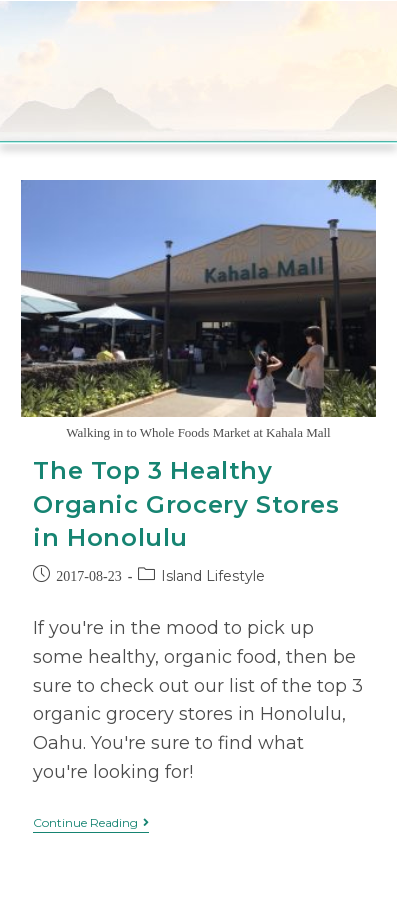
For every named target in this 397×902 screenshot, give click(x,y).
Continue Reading (91, 823)
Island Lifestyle (213, 576)
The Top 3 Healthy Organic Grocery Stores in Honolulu (186, 504)
